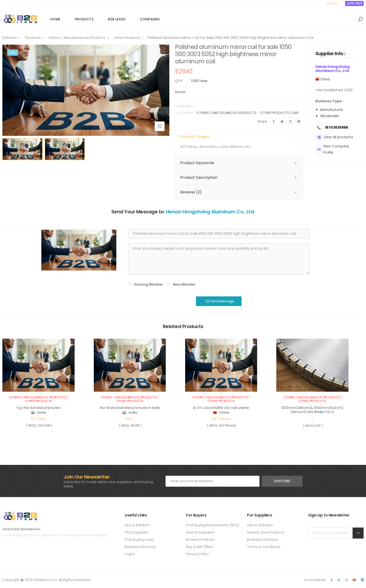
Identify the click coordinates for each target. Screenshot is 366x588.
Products (84, 19)
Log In (130, 554)
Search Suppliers (200, 532)
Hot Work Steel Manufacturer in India (130, 408)
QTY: (179, 81)
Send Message (220, 301)
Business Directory (140, 547)
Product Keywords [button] (197, 163)
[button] (360, 19)
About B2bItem (137, 525)
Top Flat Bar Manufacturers (38, 408)
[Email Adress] (213, 481)
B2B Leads (117, 19)
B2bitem (10, 38)
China (224, 413)
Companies (150, 19)
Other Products (127, 38)
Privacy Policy (197, 554)
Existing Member (149, 284)
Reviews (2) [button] (191, 192)
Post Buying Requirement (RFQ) (212, 525)
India (41, 413)
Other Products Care (279, 113)
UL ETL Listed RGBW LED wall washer (221, 408)
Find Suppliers (136, 532)
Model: (180, 92)
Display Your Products (266, 532)
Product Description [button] (199, 177)
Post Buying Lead (139, 540)
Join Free (354, 3)
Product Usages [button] (195, 137)
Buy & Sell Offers (199, 547)
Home (55, 19)
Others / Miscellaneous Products (77, 38)
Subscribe (282, 481)
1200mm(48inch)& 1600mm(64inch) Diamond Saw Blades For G (313, 410)
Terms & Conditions (264, 547)
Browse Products (200, 540)
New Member (184, 284)
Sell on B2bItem (260, 525)
